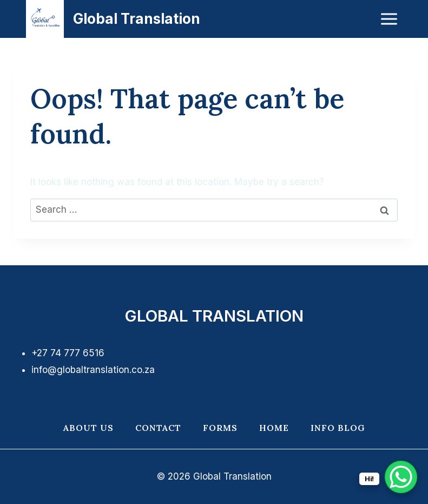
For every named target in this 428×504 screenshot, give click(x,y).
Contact (158, 428)
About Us (88, 428)
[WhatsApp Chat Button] (401, 477)
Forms (220, 428)
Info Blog (338, 428)
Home (274, 428)
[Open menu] (389, 19)
